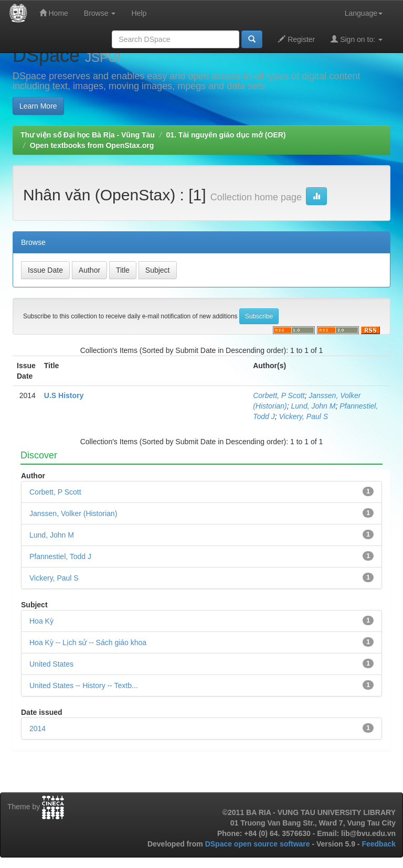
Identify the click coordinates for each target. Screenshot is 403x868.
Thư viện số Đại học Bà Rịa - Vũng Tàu (88, 135)
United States (51, 664)
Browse (100, 13)
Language (364, 13)
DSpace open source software (259, 844)
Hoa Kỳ (41, 621)
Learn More (38, 106)
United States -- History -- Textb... (84, 685)
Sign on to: (357, 39)
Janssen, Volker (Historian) (73, 513)
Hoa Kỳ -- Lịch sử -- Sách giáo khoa (88, 642)
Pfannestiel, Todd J (60, 556)
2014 (38, 728)
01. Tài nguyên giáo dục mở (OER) (226, 135)
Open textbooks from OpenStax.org (92, 145)
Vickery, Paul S (303, 416)
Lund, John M (314, 406)
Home (54, 13)
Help (139, 13)
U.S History (64, 395)
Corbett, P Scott (279, 395)
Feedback (379, 844)
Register (296, 39)
